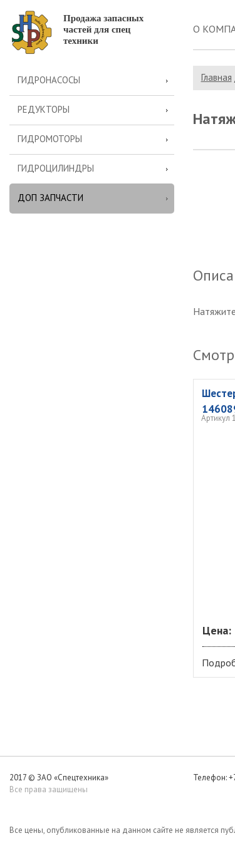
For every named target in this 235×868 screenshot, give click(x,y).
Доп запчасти (50, 198)
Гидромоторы (50, 139)
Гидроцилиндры (56, 168)
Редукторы (44, 109)
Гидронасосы (49, 80)
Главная (217, 77)
